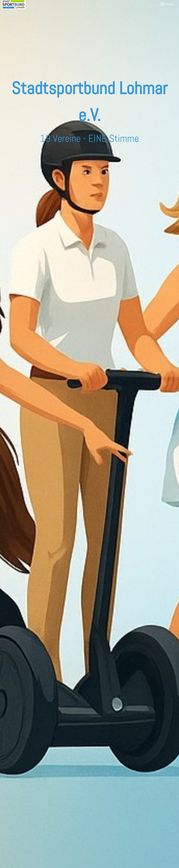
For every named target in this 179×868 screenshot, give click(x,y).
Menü (167, 5)
